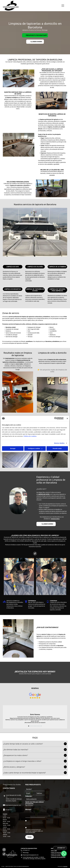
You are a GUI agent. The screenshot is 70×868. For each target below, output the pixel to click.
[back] (7, 576)
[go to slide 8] (39, 726)
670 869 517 (9, 810)
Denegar (13, 449)
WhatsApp (26, 853)
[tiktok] (35, 554)
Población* (29, 796)
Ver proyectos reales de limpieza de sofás (53, 371)
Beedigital (65, 866)
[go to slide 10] (41, 726)
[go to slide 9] (40, 726)
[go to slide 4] (33, 726)
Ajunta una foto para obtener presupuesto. (35, 803)
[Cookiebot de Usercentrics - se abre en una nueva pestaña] (56, 418)
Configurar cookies (35, 449)
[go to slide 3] (31, 726)
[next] (63, 576)
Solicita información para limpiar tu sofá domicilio (35, 674)
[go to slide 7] (37, 726)
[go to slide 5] (34, 726)
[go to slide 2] (30, 726)
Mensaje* (28, 809)
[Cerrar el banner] (67, 418)
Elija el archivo (29, 806)
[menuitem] (54, 851)
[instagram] (4, 850)
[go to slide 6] (36, 726)
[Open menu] (63, 6)
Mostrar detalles (59, 443)
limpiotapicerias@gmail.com (13, 805)
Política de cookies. (30, 436)
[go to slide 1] (29, 726)
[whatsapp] (64, 862)
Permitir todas (57, 449)
